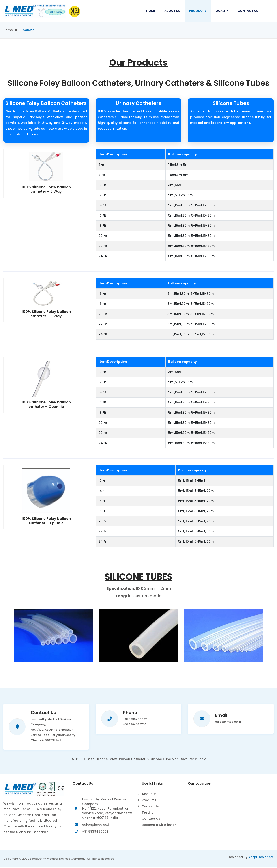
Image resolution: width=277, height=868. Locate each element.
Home (151, 11)
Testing (148, 812)
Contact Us (248, 11)
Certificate (150, 806)
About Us (172, 11)
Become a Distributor (159, 825)
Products (198, 11)
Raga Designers (261, 858)
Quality (222, 11)
